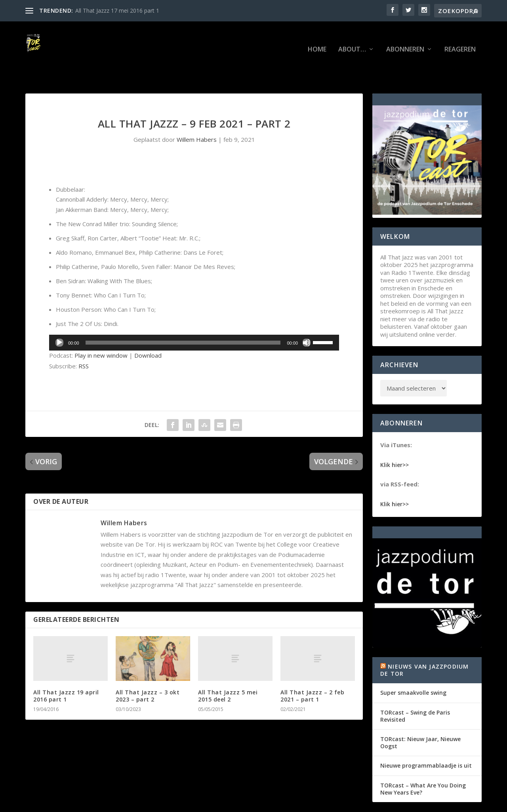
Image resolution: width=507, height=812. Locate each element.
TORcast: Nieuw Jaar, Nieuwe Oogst (420, 718)
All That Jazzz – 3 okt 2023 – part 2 (148, 671)
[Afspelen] (59, 318)
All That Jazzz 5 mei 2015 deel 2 (228, 671)
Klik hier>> (395, 440)
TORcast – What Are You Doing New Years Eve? (423, 764)
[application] (194, 318)
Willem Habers (197, 115)
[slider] (183, 318)
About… (352, 38)
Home (317, 38)
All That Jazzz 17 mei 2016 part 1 (117, 10)
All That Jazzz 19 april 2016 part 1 (66, 671)
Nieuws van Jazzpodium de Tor (424, 645)
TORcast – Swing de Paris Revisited (415, 691)
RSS (84, 341)
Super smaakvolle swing (413, 668)
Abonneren (405, 38)
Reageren (460, 38)
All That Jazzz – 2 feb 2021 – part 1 (312, 671)
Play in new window (101, 331)
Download (148, 331)
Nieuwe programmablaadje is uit (426, 741)
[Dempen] (307, 318)
